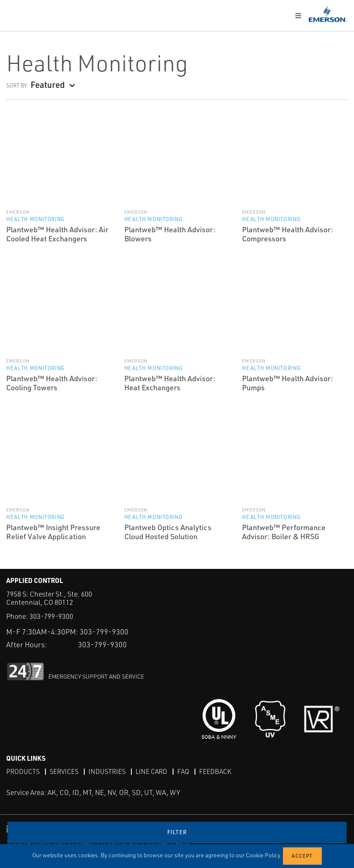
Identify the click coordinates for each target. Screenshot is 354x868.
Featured (48, 84)
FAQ (183, 771)
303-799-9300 (51, 616)
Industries (107, 771)
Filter (177, 832)
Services (64, 771)
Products (23, 771)
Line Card (151, 771)
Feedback (215, 771)
